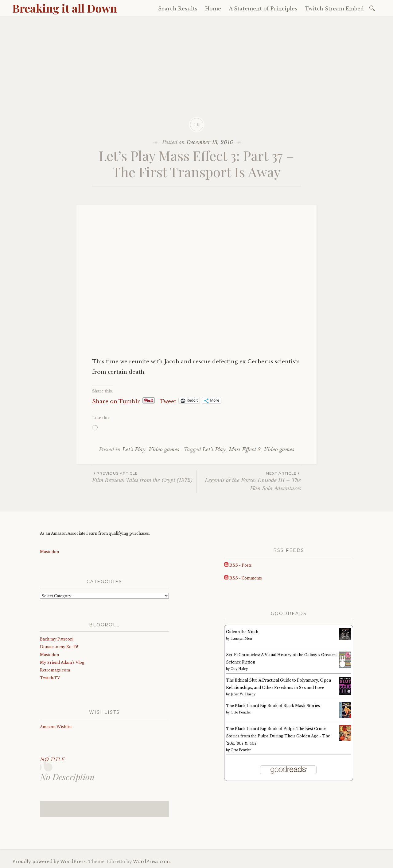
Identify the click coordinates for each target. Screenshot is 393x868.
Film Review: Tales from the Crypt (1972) (144, 477)
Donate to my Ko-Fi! (59, 647)
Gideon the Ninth (242, 632)
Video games (164, 450)
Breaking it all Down (65, 8)
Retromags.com (55, 670)
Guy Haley (239, 669)
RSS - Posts (238, 565)
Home (213, 9)
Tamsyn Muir (242, 639)
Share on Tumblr (116, 401)
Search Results (178, 9)
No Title (52, 759)
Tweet (168, 401)
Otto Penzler (241, 712)
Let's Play (134, 450)
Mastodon (49, 552)
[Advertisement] (196, 63)
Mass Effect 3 (245, 450)
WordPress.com (151, 862)
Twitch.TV (50, 678)
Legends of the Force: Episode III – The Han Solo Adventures (249, 481)
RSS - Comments (243, 578)
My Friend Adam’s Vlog (62, 662)
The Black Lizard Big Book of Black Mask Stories (273, 706)
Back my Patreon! (57, 639)
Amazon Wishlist (56, 727)
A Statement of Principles (263, 9)
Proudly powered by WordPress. (50, 862)
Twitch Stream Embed (334, 9)
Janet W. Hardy (243, 694)
